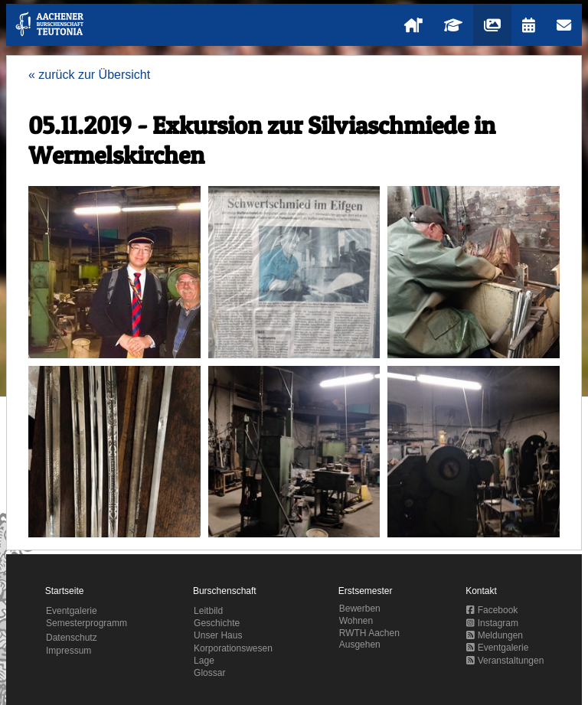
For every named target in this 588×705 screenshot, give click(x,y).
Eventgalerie (72, 611)
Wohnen (356, 621)
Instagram (492, 623)
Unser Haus (218, 635)
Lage (204, 661)
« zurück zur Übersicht (89, 75)
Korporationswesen (233, 648)
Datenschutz (72, 638)
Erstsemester (366, 591)
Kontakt (481, 591)
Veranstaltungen (505, 661)
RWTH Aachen (369, 633)
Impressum (69, 651)
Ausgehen (360, 645)
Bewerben (360, 609)
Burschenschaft (225, 591)
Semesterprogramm (87, 623)
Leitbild (208, 611)
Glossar (209, 673)
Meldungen (495, 635)
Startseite (65, 591)
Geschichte (217, 623)
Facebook (492, 610)
